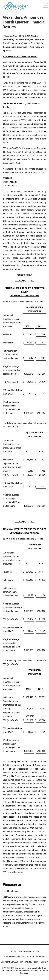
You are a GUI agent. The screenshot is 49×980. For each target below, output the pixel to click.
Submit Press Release (14, 957)
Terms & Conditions (36, 957)
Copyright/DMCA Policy (12, 962)
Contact (44, 962)
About (13, 951)
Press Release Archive (29, 951)
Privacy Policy (32, 962)
